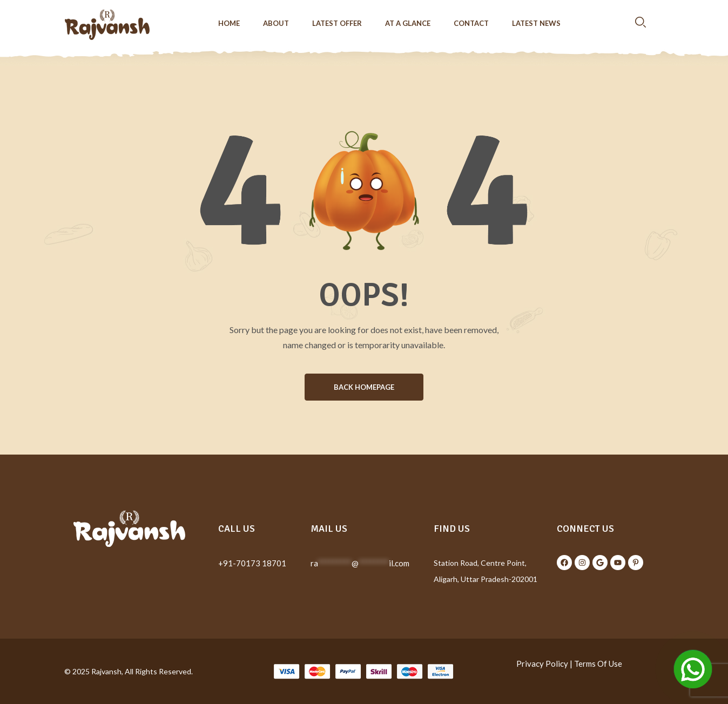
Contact (471, 23)
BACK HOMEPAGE (364, 387)
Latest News (536, 23)
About (276, 23)
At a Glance (408, 23)
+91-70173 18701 (252, 563)
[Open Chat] (693, 669)
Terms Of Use (598, 664)
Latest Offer (337, 23)
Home (229, 23)
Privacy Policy (542, 664)
